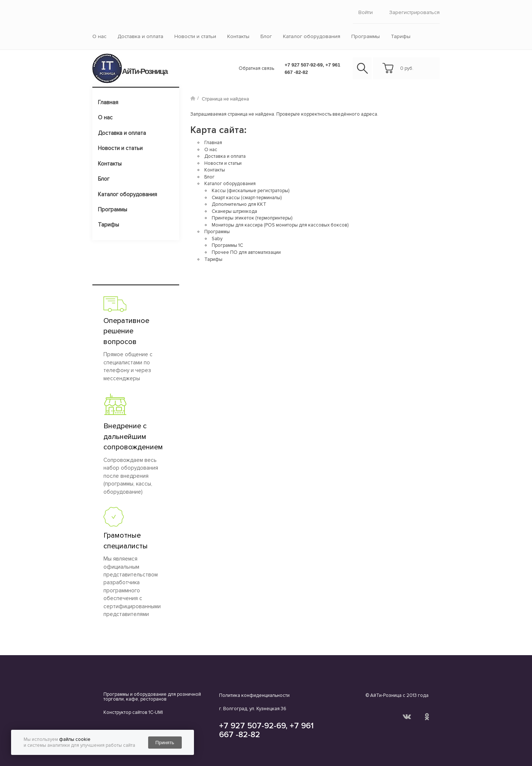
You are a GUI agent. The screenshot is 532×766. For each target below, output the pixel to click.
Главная (108, 102)
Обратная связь (256, 68)
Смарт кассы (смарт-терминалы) (247, 198)
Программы (366, 36)
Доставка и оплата (140, 36)
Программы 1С (227, 245)
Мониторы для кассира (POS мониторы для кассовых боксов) (280, 225)
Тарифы (401, 36)
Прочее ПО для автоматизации (246, 252)
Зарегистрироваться (414, 12)
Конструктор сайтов (125, 712)
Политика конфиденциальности (254, 695)
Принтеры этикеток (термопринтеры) (252, 218)
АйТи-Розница (145, 71)
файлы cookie (75, 739)
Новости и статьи (195, 36)
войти (366, 12)
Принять (165, 743)
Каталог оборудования (312, 36)
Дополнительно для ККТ (239, 204)
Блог (266, 36)
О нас (99, 36)
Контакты (238, 36)
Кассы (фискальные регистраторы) (250, 191)
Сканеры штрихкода (234, 211)
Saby (217, 239)
